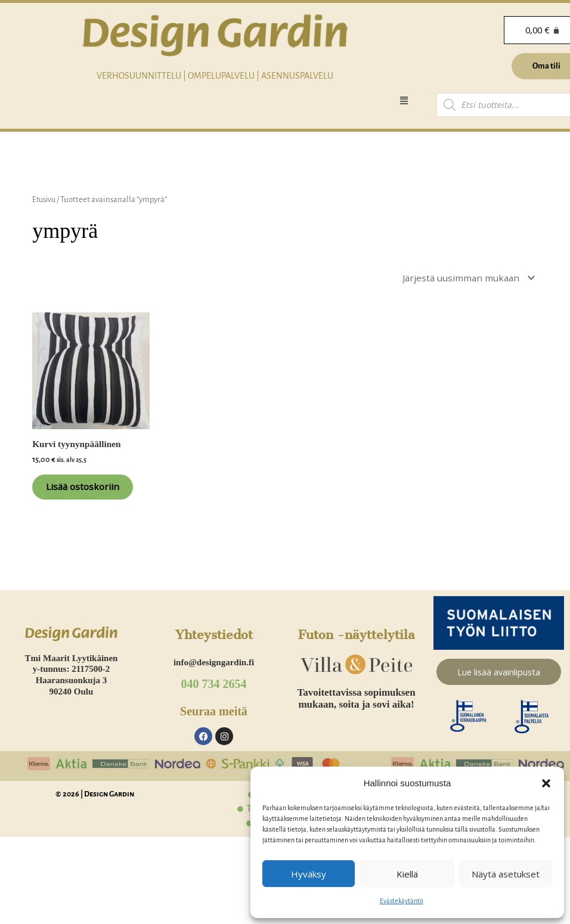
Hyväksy (309, 874)
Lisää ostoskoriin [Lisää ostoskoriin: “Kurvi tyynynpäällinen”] (79, 499)
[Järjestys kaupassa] (463, 278)
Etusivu (45, 199)
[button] (546, 783)
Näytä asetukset (506, 874)
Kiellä (407, 874)
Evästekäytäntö (402, 901)
